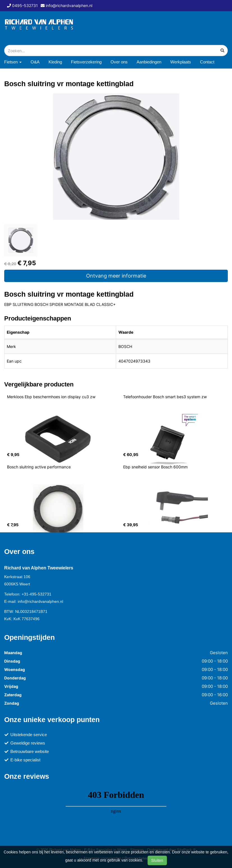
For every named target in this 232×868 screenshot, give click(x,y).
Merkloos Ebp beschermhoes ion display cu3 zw (51, 397)
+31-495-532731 (36, 594)
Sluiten (157, 860)
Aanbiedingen (149, 62)
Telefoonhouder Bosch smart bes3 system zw (165, 397)
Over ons (119, 62)
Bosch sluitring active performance (39, 467)
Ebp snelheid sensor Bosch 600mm (155, 467)
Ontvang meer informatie (116, 276)
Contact (207, 62)
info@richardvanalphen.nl (40, 601)
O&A (35, 62)
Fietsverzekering (86, 62)
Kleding (55, 62)
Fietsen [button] (13, 62)
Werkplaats (181, 62)
